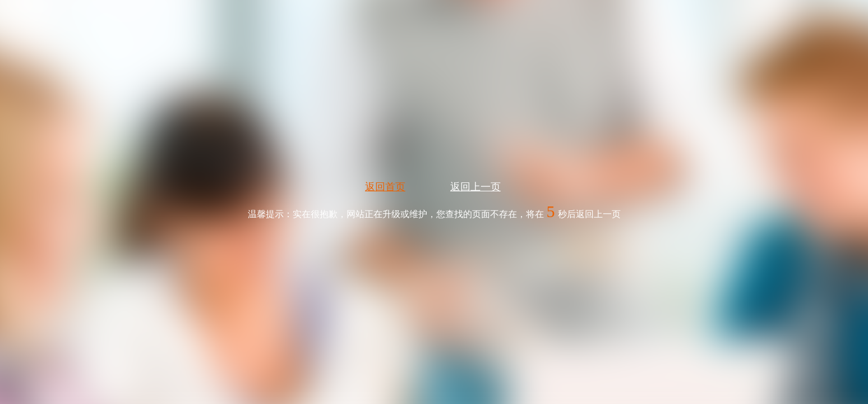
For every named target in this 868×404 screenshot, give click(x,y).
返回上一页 (475, 187)
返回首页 (385, 187)
